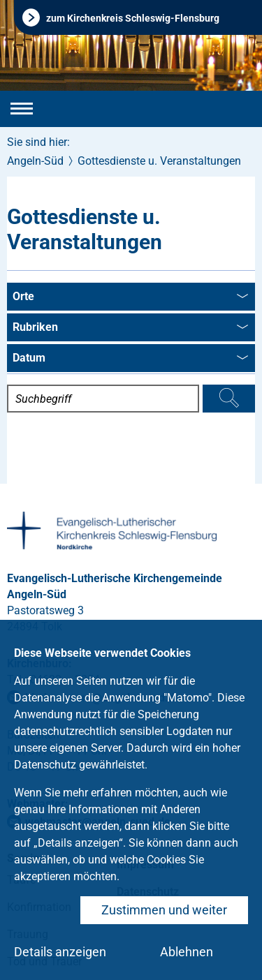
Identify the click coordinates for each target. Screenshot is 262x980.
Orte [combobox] (130, 297)
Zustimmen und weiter (164, 910)
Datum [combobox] (130, 359)
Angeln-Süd (35, 161)
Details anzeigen (60, 952)
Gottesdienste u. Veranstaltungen (159, 161)
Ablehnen (187, 952)
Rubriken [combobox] (130, 328)
